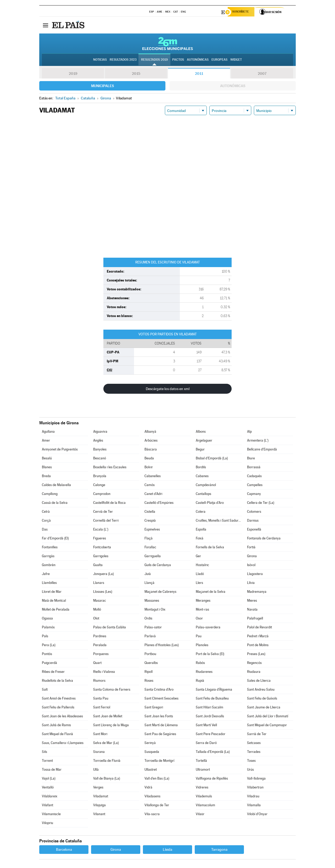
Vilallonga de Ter (157, 806)
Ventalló (48, 788)
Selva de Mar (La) (106, 744)
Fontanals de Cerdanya (264, 539)
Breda (46, 477)
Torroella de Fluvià (107, 761)
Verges (98, 788)
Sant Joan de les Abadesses (62, 717)
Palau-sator (153, 628)
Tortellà (201, 761)
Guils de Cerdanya (158, 566)
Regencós (254, 664)
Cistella (150, 512)
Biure (251, 459)
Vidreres (202, 788)
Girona (252, 557)
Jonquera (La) (104, 575)
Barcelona (64, 850)
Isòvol (251, 566)
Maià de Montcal (54, 601)
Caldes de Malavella (56, 486)
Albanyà (150, 432)
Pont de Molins (258, 646)
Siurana (99, 753)
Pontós (47, 655)
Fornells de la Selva (210, 548)
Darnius (253, 521)
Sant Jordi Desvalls (210, 717)
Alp (249, 432)
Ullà (96, 770)
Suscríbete (242, 12)
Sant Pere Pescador (211, 735)
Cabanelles (153, 477)
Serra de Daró (206, 744)
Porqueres (101, 655)
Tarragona (219, 850)
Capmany (254, 495)
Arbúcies (151, 441)
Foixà (200, 539)
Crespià (150, 521)
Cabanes (202, 477)
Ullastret (151, 770)
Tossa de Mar (52, 770)
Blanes (47, 468)
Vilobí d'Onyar (257, 815)
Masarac (100, 601)
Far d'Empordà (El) (55, 539)
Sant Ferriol (102, 708)
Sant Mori (100, 735)
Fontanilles (50, 548)
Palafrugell (255, 619)
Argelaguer (204, 441)
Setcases (254, 744)
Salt (45, 690)
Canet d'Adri (153, 495)
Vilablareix (50, 797)
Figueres (100, 539)
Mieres (252, 601)
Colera (201, 512)
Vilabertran (255, 788)
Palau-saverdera (208, 628)
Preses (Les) (256, 655)
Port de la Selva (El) (210, 655)
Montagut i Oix (155, 610)
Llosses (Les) (103, 592)
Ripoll (149, 672)
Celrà (46, 512)
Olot (96, 619)
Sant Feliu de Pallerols (58, 708)
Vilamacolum (205, 806)
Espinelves (152, 530)
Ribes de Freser (53, 672)
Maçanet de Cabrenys (160, 592)
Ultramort (203, 770)
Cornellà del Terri (106, 521)
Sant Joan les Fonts (159, 717)
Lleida (167, 850)
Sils (44, 753)
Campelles (255, 486)
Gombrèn (49, 566)
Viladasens (152, 797)
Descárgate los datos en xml (168, 390)
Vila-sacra (152, 815)
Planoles (202, 646)
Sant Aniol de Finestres (59, 699)
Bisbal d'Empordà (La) (212, 459)
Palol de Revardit (259, 628)
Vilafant (48, 806)
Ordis (148, 619)
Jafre (46, 575)
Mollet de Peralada (56, 610)
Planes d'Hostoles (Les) (162, 646)
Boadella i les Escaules (110, 468)
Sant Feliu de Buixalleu (212, 699)
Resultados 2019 (154, 60)
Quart (97, 664)
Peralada (100, 646)
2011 (199, 74)
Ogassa (47, 619)
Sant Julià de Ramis (56, 726)
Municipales (102, 87)
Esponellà (254, 530)
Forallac (150, 548)
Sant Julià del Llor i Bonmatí (268, 717)
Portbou (150, 655)
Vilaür (200, 815)
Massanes (152, 601)
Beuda (149, 459)
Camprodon (102, 495)
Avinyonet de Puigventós (60, 450)
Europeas (219, 60)
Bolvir (149, 468)
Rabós (200, 664)
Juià (148, 575)
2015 (136, 74)
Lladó (200, 575)
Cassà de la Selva (55, 503)
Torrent (47, 761)
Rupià (200, 681)
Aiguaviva (100, 432)
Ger (198, 557)
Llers (199, 584)
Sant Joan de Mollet (108, 717)
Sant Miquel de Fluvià (57, 735)
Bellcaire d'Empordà (262, 450)
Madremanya (257, 592)
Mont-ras (202, 610)
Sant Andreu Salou (261, 690)
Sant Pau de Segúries (160, 735)
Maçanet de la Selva (211, 592)
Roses (149, 681)
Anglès (98, 441)
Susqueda (152, 753)
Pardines (100, 637)
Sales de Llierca (259, 681)
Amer (46, 441)
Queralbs (151, 664)
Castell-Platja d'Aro (210, 503)
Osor (199, 619)
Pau (199, 637)
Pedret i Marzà (258, 637)
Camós (150, 486)
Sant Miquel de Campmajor (267, 726)
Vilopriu (48, 824)
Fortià (251, 548)
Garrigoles (101, 557)
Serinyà (150, 744)
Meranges (203, 601)
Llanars (99, 584)
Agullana (48, 432)
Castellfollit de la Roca (109, 503)
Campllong (50, 495)
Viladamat (101, 797)
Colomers (254, 512)
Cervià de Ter (103, 512)
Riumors (99, 681)
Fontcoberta (102, 548)
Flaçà (149, 539)
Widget (236, 60)
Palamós (48, 628)
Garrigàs (48, 557)
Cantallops (203, 495)
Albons (201, 432)
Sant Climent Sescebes (161, 699)
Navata (252, 610)
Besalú (47, 459)
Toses (251, 761)
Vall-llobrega (256, 779)
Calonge (99, 486)
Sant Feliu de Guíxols (262, 699)
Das (45, 530)
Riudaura (254, 672)
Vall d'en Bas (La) (157, 779)
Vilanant (99, 815)
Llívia (251, 584)
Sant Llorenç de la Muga (111, 726)
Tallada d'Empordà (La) (213, 753)
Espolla (201, 530)
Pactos (178, 60)
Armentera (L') (258, 441)
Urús (250, 770)
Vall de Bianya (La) (107, 779)
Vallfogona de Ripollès (212, 779)
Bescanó (100, 459)
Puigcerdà (49, 664)
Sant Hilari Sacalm (210, 708)
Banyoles (100, 450)
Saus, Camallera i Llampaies (63, 744)
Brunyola (100, 477)
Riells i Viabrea (104, 672)
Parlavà (150, 637)
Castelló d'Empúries (159, 503)
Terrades (254, 753)
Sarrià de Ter (257, 735)
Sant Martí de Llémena (161, 726)
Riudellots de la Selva (57, 681)
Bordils (201, 468)
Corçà (46, 521)
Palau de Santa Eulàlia (110, 628)
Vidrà (148, 788)
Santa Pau (101, 699)
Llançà (149, 584)
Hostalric (202, 566)
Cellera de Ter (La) (261, 503)
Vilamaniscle (51, 815)
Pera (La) (49, 646)
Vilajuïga (99, 806)
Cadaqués (254, 477)
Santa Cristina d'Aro (159, 690)
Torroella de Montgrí (159, 761)
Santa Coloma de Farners (112, 690)
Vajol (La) (49, 779)
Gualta (98, 566)
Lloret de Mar (52, 592)
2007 (262, 74)
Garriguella (153, 557)
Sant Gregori (154, 708)
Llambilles (49, 584)
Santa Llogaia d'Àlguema (214, 690)
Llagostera (255, 575)
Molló (97, 610)
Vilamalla (254, 806)
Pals (45, 637)
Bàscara (151, 450)
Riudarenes (204, 672)
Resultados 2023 (123, 60)
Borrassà (254, 468)
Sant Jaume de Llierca (264, 708)
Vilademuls (204, 797)
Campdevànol (206, 486)
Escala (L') (101, 530)
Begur (200, 450)
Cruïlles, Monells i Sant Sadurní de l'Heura (219, 521)
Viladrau (253, 797)
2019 (73, 74)
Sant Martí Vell (206, 726)
